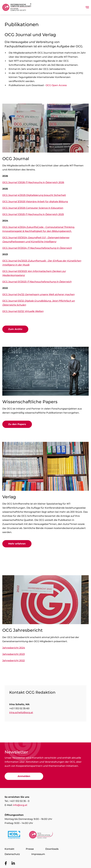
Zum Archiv (15, 329)
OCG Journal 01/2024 (37, 248)
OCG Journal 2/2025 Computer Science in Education (33, 208)
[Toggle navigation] (87, 7)
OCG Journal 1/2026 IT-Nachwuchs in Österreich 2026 (33, 182)
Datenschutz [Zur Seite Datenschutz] (12, 854)
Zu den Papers (17, 424)
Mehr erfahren (17, 544)
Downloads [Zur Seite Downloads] (52, 849)
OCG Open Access (56, 85)
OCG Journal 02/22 (23, 311)
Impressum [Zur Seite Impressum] (38, 854)
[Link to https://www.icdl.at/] (14, 835)
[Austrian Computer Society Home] (17, 7)
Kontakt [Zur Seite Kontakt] (9, 849)
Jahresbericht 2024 (14, 648)
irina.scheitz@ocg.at (21, 712)
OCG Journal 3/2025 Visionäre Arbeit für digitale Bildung (35, 202)
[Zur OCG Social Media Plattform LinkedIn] (13, 863)
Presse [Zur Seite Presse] (30, 849)
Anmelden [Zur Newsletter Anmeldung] (24, 776)
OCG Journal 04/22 (38, 294)
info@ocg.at (20, 805)
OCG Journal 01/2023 (37, 282)
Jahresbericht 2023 (14, 654)
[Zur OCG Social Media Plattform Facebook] (6, 863)
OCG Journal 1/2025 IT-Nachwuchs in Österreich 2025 (33, 214)
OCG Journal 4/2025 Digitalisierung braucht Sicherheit (34, 195)
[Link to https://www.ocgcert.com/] (41, 835)
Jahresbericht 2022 (14, 661)
